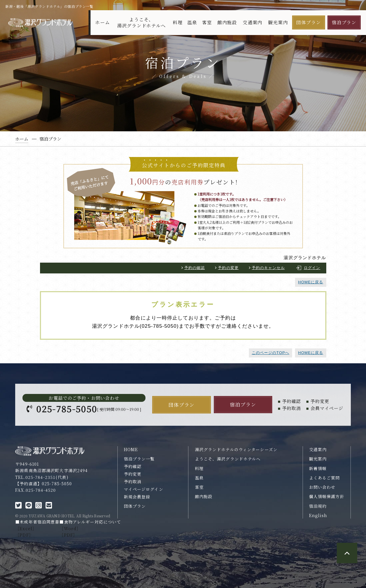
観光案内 (278, 22)
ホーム (103, 22)
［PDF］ (24, 535)
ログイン (312, 268)
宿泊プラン (344, 22)
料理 (178, 22)
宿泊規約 (318, 506)
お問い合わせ (322, 487)
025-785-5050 (67, 409)
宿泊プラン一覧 (139, 459)
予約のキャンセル (268, 268)
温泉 (192, 22)
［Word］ (70, 528)
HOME (131, 449)
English (318, 515)
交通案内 (253, 22)
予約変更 (133, 474)
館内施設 (227, 22)
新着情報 (318, 468)
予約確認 (133, 466)
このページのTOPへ (271, 353)
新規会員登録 (137, 497)
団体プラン (308, 22)
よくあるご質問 (325, 478)
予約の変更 (228, 268)
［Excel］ (26, 528)
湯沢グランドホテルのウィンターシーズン (236, 449)
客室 (207, 22)
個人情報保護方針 (327, 496)
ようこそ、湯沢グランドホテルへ (142, 22)
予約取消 (133, 481)
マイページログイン (144, 489)
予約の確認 (195, 268)
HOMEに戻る (311, 282)
